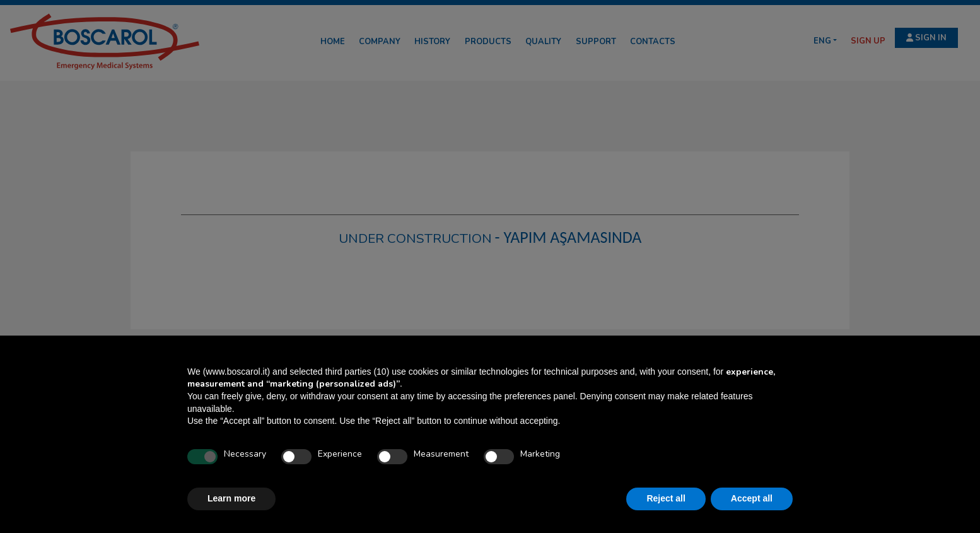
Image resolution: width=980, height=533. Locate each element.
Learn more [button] (231, 498)
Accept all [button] (752, 498)
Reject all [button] (666, 498)
